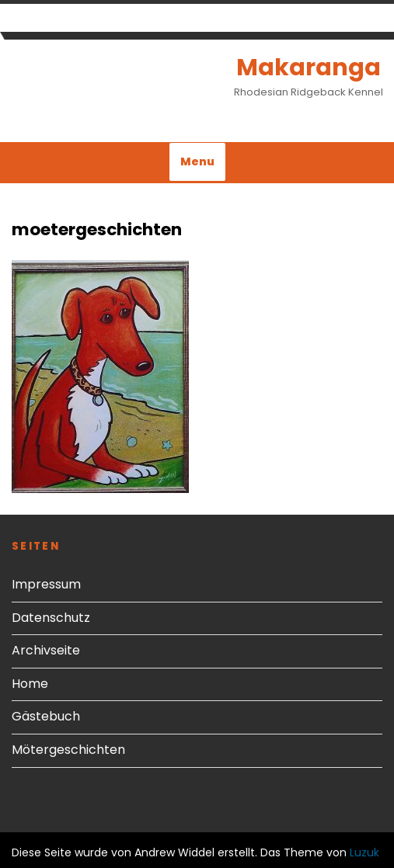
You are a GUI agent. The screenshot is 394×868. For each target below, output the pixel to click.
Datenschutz (51, 618)
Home (30, 684)
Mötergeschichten (68, 750)
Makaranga (309, 68)
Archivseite (46, 650)
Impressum (46, 584)
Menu (197, 161)
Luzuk (364, 852)
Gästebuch (46, 716)
